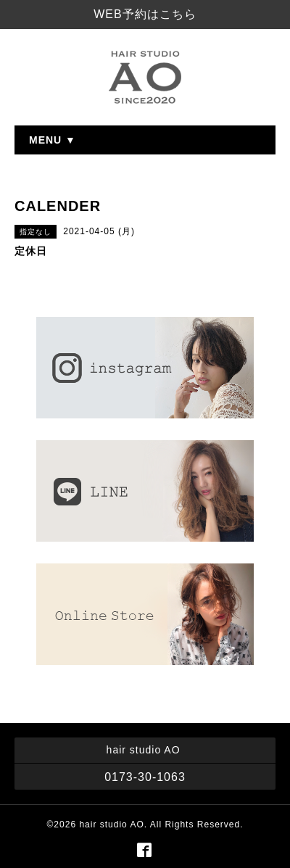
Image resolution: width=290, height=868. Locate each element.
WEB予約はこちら (145, 14)
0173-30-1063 (145, 777)
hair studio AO (111, 824)
